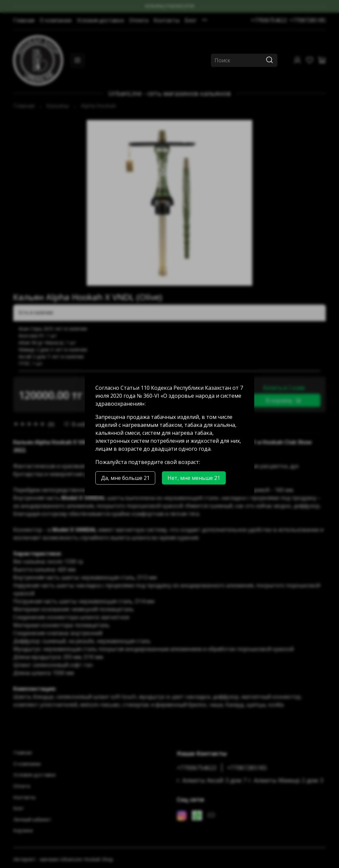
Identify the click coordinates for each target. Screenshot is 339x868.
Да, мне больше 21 (125, 478)
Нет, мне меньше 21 (194, 478)
